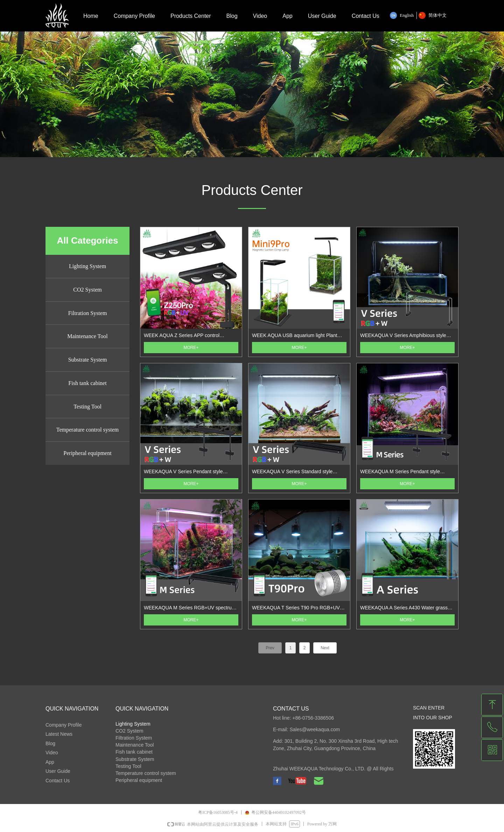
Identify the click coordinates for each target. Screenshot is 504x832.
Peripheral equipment (87, 453)
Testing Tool (87, 407)
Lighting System (87, 266)
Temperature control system (87, 430)
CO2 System (87, 290)
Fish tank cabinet (87, 383)
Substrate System (88, 360)
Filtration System (88, 313)
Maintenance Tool (87, 336)
